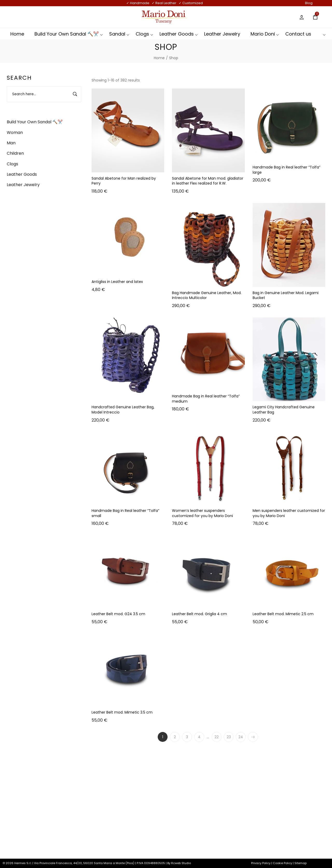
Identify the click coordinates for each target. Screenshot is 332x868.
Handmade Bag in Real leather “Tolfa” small (125, 513)
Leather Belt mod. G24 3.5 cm (118, 614)
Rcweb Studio (181, 863)
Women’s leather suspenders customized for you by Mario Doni (202, 513)
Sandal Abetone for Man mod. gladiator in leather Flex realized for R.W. (208, 181)
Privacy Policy (261, 863)
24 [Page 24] (241, 737)
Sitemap (300, 863)
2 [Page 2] (175, 737)
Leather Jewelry (23, 185)
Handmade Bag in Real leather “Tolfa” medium (206, 399)
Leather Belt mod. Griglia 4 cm (199, 614)
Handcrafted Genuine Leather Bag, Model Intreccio (123, 410)
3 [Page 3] (187, 737)
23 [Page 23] (229, 737)
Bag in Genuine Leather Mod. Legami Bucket (286, 295)
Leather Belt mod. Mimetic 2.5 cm (283, 614)
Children (15, 153)
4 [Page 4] (199, 737)
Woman (15, 133)
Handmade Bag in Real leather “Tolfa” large (286, 170)
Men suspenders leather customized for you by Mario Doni (289, 513)
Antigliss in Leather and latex (117, 282)
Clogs (12, 164)
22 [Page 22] (217, 737)
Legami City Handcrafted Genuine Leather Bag (284, 410)
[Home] (159, 58)
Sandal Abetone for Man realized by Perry (124, 181)
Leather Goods (22, 174)
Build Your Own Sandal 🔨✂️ (35, 122)
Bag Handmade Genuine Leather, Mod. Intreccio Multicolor (207, 295)
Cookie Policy (282, 863)
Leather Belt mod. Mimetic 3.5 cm (122, 712)
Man (11, 143)
